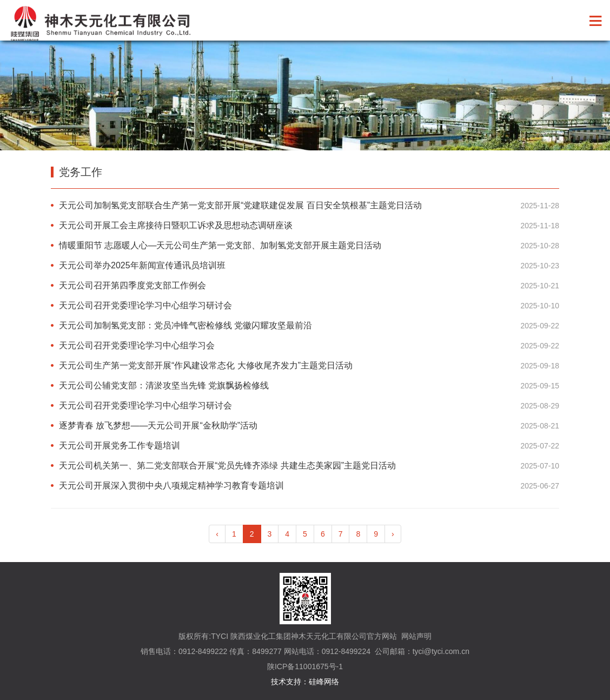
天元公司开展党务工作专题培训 (120, 445)
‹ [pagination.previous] (217, 534)
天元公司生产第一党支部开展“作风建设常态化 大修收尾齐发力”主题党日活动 (206, 365)
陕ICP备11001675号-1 (305, 666)
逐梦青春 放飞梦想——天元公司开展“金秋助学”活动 (158, 425)
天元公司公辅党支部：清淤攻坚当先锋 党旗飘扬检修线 (164, 385)
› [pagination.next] (393, 534)
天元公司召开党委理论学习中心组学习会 (137, 345)
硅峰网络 (324, 682)
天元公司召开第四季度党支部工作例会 (132, 285)
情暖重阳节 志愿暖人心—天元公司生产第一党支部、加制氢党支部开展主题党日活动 (220, 245)
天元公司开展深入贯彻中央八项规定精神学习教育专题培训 (171, 486)
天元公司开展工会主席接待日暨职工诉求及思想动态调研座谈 (176, 225)
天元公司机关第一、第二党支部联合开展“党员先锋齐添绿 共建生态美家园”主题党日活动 (227, 465)
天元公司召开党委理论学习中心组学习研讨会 (145, 305)
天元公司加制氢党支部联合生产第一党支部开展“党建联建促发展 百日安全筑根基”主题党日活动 (240, 205)
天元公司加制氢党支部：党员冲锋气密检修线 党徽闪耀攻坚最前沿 (185, 325)
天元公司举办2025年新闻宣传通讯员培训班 (142, 265)
